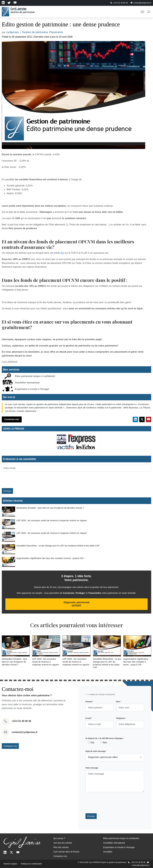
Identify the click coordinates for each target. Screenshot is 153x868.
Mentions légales (10, 864)
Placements (56, 32)
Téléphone (121, 718)
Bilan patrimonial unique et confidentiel (35, 376)
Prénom (89, 702)
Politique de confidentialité (31, 864)
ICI (62, 253)
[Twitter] (11, 853)
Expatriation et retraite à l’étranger (119, 847)
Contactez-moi (12, 419)
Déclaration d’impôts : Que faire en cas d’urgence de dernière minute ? (50, 508)
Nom (119, 702)
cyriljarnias (12, 32)
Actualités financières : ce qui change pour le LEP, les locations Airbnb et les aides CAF (58, 546)
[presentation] (19, 479)
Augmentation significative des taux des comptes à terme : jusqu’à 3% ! (50, 558)
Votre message (92, 768)
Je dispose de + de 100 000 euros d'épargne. (105, 738)
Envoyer (7, 491)
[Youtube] (18, 853)
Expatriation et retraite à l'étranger (32, 389)
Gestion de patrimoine (35, 32)
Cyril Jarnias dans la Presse (66, 852)
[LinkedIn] (5, 853)
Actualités (108, 852)
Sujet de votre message (96, 751)
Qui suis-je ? (59, 838)
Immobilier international (27, 383)
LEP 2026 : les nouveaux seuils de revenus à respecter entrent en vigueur (52, 520)
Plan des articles (61, 847)
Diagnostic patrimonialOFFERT (76, 604)
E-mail (89, 718)
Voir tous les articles (63, 843)
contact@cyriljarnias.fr (25, 732)
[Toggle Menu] (142, 12)
